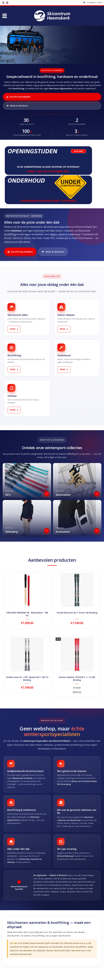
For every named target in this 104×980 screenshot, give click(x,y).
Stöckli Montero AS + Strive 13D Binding (77, 613)
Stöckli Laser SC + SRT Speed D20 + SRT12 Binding (27, 679)
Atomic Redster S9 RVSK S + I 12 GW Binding (77, 679)
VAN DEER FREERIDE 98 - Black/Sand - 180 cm (27, 614)
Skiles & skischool (17, 106)
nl (3, 3)
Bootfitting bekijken (18, 97)
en (7, 3)
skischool (39, 231)
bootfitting (10, 234)
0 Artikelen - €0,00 (93, 3)
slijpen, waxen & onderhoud (65, 234)
